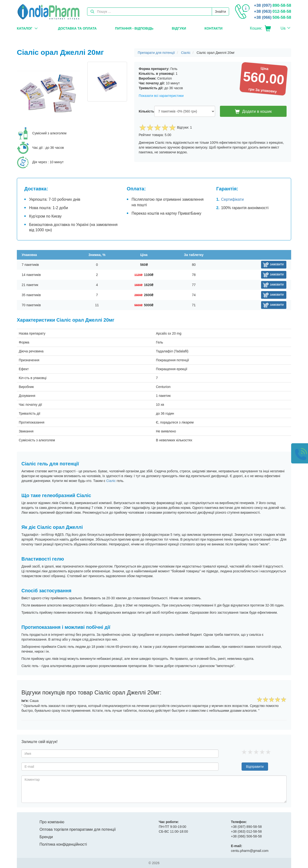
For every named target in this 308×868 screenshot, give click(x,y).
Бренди (46, 837)
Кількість (147, 111)
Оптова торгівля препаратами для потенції (78, 829)
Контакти (214, 28)
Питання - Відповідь (134, 28)
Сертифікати (232, 199)
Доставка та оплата (77, 28)
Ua (283, 28)
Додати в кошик (253, 112)
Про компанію (52, 822)
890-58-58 (273, 5)
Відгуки (179, 28)
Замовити (277, 265)
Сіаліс (186, 53)
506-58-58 (273, 17)
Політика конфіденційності (63, 844)
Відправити (255, 767)
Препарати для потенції (156, 53)
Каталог (25, 28)
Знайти (220, 12)
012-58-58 (273, 11)
